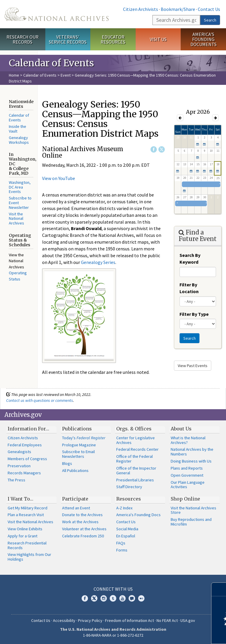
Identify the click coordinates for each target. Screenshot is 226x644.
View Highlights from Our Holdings (29, 557)
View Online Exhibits (25, 529)
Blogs (67, 463)
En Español (126, 536)
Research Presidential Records (27, 545)
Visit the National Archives (16, 219)
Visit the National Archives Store (193, 510)
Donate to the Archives (82, 515)
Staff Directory (129, 487)
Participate (75, 499)
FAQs (121, 543)
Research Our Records (23, 39)
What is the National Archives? (188, 440)
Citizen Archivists (141, 9)
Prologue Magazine (79, 445)
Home (14, 75)
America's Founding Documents (203, 39)
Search (210, 20)
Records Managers (24, 473)
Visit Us (158, 39)
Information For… (28, 429)
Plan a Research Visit (26, 515)
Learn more (174, 633)
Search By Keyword (190, 259)
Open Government (187, 475)
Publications (77, 429)
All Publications (75, 470)
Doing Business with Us (191, 461)
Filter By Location (189, 288)
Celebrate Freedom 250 (83, 536)
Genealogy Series (98, 262)
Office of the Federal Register (134, 459)
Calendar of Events (40, 75)
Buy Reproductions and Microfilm (191, 522)
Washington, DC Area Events (20, 187)
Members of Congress (27, 459)
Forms (122, 550)
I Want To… (20, 499)
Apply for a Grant (23, 536)
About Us (181, 429)
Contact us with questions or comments (40, 400)
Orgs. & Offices (134, 429)
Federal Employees (25, 445)
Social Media (127, 529)
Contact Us (209, 9)
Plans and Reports (187, 468)
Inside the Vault (18, 129)
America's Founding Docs (138, 515)
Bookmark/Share (178, 9)
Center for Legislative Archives (136, 440)
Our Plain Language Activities (188, 485)
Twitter (162, 149)
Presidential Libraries (135, 480)
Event (66, 75)
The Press (16, 480)
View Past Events (193, 366)
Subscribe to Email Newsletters (78, 454)
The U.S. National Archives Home (56, 14)
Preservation (19, 466)
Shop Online (185, 499)
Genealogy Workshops (19, 140)
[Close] (219, 589)
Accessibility (64, 620)
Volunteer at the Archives (84, 529)
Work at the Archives (80, 522)
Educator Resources (113, 39)
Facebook (154, 149)
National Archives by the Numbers (192, 452)
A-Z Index (124, 508)
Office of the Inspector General (136, 470)
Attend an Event (76, 508)
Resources (129, 499)
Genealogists (19, 452)
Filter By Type (194, 314)
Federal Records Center (137, 449)
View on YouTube (59, 178)
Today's (84, 438)
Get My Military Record (28, 508)
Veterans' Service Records (68, 39)
